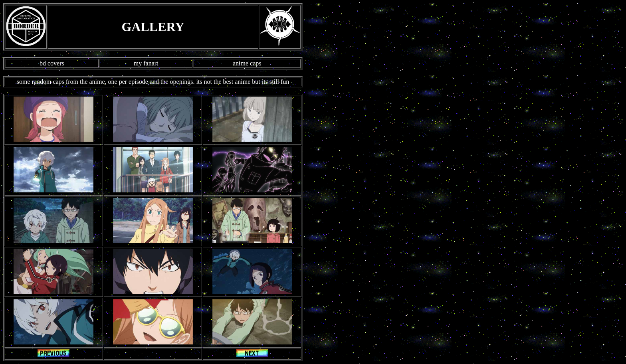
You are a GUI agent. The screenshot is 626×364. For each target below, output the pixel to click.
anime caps (247, 63)
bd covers (52, 63)
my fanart (146, 63)
